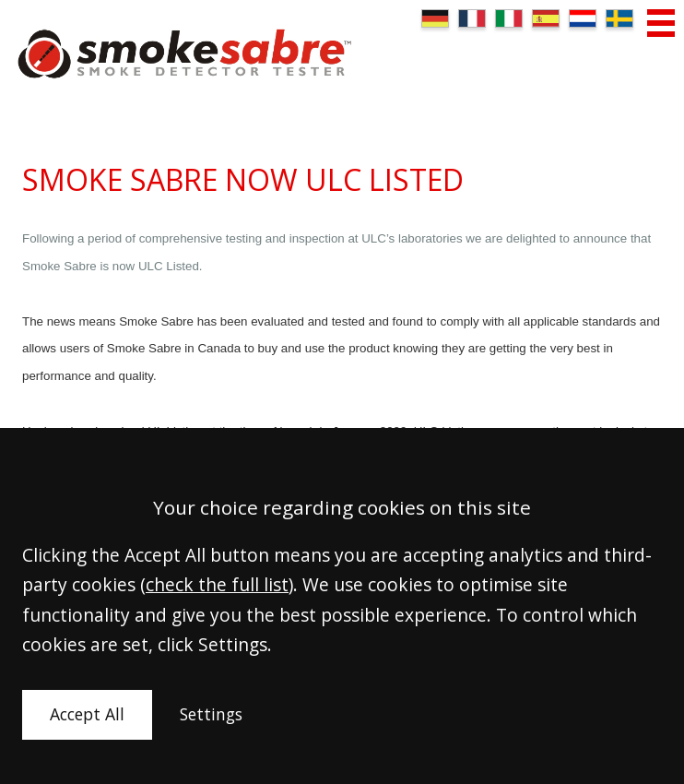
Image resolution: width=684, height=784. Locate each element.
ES (546, 18)
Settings (211, 714)
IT (509, 18)
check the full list (217, 584)
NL (583, 18)
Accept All (87, 714)
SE (619, 18)
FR (472, 18)
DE (435, 18)
